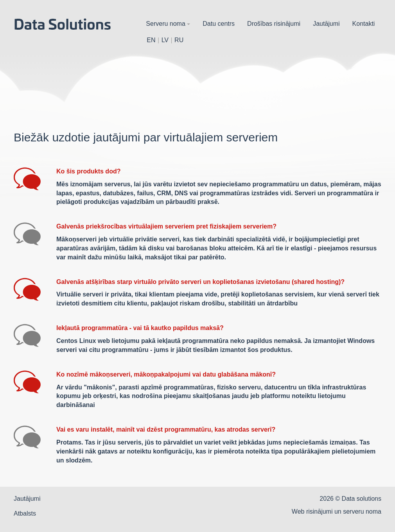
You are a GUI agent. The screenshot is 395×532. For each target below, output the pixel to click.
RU (179, 40)
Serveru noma (168, 24)
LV (165, 40)
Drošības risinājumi (274, 24)
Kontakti (364, 24)
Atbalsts (25, 513)
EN (151, 40)
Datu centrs (219, 24)
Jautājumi (326, 24)
